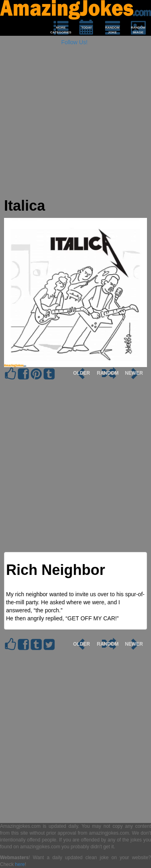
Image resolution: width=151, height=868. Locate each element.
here (20, 864)
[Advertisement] (75, 122)
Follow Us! (74, 42)
